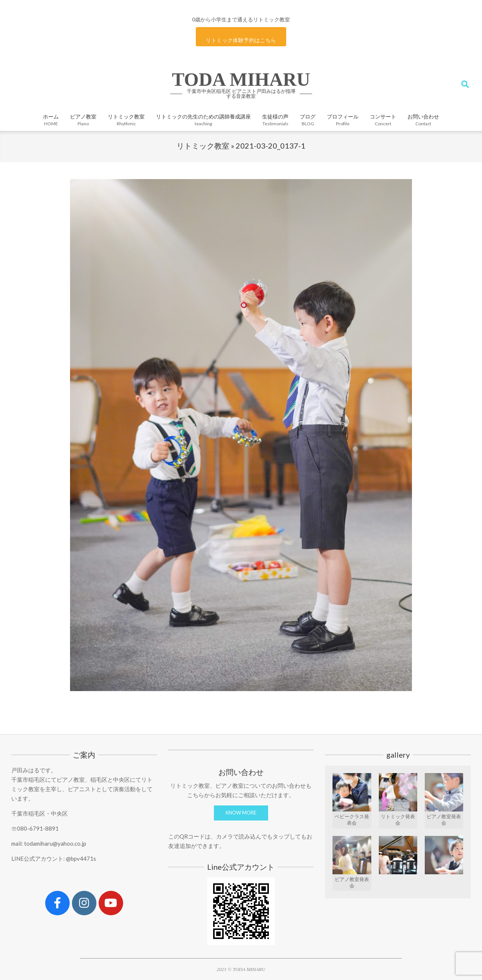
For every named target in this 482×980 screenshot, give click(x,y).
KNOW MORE (241, 813)
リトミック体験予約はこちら (241, 40)
